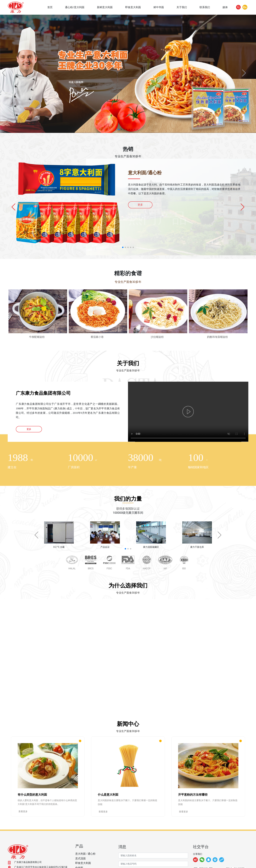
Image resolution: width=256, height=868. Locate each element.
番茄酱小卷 (97, 337)
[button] (119, 129)
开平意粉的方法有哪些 (193, 795)
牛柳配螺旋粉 (37, 337)
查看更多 (23, 811)
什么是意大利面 (108, 795)
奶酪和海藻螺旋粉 (217, 337)
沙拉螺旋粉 (157, 337)
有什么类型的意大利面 (32, 795)
